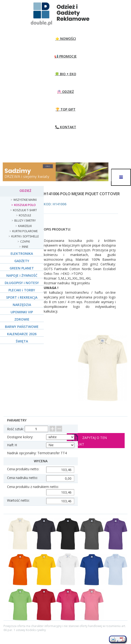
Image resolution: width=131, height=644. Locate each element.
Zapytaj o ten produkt (87, 440)
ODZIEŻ (25, 191)
